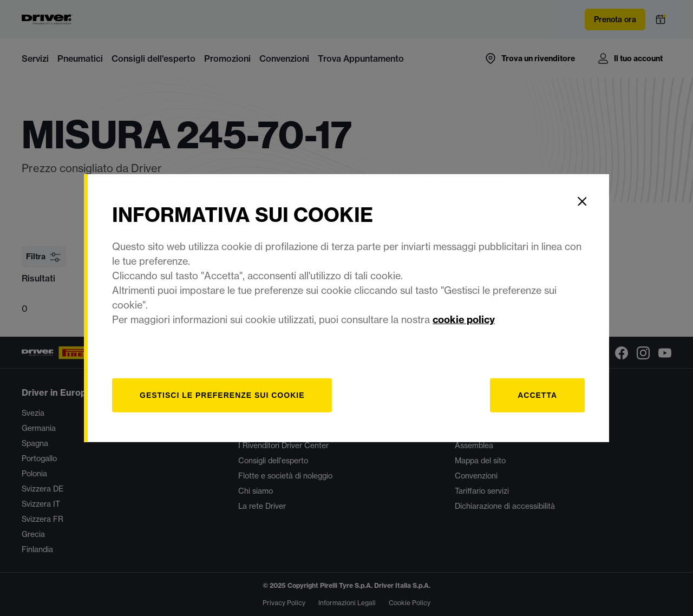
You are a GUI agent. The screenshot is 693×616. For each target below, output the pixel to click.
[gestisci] (222, 395)
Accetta (537, 395)
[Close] (582, 201)
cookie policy (464, 319)
